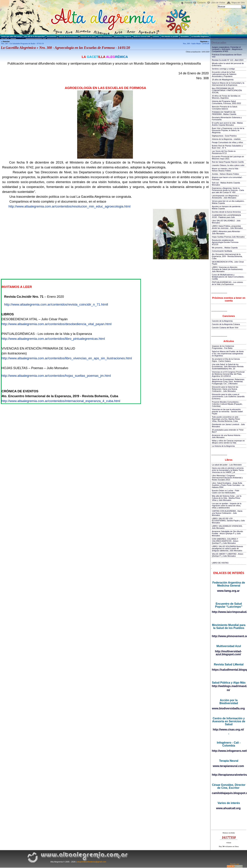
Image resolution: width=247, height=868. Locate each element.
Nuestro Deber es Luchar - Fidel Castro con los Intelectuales (225, 492)
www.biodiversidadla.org (228, 708)
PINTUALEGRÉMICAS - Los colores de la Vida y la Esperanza (227, 283)
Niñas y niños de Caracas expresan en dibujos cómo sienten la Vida (228, 442)
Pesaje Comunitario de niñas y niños (227, 142)
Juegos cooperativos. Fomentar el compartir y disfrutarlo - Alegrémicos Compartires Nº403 (227, 49)
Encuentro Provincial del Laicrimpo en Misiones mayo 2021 (228, 158)
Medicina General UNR (142, 36)
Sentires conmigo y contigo (223, 69)
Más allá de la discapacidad (34, 36)
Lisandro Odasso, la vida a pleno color (228, 165)
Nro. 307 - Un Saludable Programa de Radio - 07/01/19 (22, 43)
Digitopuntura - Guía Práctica (224, 136)
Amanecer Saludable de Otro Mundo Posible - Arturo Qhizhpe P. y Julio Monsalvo (227, 533)
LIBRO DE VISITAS (220, 563)
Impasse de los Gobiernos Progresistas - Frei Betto (223, 347)
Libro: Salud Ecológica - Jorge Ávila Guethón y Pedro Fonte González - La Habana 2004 (228, 485)
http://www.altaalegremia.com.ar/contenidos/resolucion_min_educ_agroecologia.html (70, 206)
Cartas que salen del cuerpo (11, 36)
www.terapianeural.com (228, 766)
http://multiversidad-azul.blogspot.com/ (228, 653)
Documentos (52, 36)
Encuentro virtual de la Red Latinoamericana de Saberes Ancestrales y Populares (224, 74)
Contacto (201, 3)
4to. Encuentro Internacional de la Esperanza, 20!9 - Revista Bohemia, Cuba (227, 256)
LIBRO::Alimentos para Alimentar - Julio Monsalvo (226, 232)
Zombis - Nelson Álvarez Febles (225, 174)
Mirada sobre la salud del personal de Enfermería (228, 64)
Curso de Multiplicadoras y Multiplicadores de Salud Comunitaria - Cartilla (228, 277)
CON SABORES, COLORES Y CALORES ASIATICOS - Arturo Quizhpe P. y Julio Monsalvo (225, 541)
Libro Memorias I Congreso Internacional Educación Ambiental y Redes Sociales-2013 (227, 478)
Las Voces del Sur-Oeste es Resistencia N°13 (224, 152)
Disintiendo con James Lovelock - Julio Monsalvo (228, 425)
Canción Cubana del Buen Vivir (225, 328)
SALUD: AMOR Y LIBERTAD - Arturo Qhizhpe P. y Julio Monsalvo (227, 555)
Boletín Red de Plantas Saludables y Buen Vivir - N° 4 (227, 147)
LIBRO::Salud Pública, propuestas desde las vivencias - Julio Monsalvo (227, 227)
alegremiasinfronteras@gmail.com (92, 862)
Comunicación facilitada (222, 251)
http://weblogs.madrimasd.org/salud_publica (229, 686)
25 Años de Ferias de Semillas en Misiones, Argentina (226, 97)
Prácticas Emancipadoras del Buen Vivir (227, 56)
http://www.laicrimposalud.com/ (229, 612)
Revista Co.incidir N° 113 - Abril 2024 (228, 60)
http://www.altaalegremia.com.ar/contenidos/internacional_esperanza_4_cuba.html (61, 401)
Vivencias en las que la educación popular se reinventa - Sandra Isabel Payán (227, 411)
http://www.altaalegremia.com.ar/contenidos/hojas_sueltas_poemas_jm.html (56, 376)
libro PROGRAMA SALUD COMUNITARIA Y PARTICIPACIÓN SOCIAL (227, 90)
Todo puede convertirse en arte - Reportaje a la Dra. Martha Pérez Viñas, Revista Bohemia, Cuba (226, 419)
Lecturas (156, 36)
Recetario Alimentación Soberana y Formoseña (227, 118)
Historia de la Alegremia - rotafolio (226, 139)
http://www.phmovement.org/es (229, 636)
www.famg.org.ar (228, 591)
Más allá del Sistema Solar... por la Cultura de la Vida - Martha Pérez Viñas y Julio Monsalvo (227, 498)
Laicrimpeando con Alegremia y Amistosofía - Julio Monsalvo (225, 197)
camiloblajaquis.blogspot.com (229, 793)
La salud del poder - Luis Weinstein (227, 465)
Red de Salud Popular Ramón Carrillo (228, 162)
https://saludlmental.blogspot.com (229, 670)
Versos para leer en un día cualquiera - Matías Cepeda (228, 202)
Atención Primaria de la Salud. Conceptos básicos (225, 108)
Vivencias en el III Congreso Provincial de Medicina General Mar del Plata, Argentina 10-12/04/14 (228, 374)
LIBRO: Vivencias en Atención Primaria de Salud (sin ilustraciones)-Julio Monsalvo (227, 269)
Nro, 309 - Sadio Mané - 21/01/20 (196, 43)
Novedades (185, 36)
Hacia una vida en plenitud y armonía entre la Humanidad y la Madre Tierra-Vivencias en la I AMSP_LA (228, 470)
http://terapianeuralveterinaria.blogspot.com (229, 775)
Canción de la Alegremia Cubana (226, 324)
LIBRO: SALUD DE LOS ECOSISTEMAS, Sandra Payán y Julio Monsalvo (228, 521)
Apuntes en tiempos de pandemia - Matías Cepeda (227, 207)
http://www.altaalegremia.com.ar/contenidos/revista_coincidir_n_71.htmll (56, 304)
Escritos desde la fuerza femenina (226, 212)
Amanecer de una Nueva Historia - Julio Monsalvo (227, 436)
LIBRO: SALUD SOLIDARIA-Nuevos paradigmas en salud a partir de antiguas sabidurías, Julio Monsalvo (227, 548)
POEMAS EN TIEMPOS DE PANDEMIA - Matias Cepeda (224, 113)
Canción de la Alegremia (222, 321)
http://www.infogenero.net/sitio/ (229, 751)
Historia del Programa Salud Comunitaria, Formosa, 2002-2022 (226, 102)
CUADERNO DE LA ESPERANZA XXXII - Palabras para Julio (226, 216)
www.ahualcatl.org (228, 808)
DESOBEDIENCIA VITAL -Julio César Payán (228, 263)
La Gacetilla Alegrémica (200, 36)
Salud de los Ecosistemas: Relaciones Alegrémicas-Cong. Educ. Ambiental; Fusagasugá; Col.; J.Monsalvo (228, 381)
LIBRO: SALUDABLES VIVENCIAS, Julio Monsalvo (227, 527)
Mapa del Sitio (238, 3)
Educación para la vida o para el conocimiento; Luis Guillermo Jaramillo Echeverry (228, 396)
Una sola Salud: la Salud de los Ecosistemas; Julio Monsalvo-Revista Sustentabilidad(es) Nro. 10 (228, 366)
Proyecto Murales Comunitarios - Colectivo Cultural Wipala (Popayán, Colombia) (227, 404)
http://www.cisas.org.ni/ (228, 730)
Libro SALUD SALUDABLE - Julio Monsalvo (226, 222)
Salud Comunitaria (105, 36)
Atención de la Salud (88, 36)
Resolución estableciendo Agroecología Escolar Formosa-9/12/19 (225, 242)
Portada (188, 3)
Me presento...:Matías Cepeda (225, 248)
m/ (228, 690)
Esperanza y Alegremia (123, 36)
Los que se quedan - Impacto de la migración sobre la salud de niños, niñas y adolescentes (227, 506)
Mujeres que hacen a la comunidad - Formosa (227, 178)
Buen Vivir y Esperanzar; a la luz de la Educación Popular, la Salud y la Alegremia (228, 130)
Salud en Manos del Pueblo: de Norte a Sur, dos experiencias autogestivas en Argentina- (228, 354)
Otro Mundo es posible (170, 36)
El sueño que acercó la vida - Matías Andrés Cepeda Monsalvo (227, 124)
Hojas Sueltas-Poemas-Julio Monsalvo (228, 237)
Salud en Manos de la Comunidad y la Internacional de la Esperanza (228, 84)
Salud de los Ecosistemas (68, 36)
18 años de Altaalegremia (223, 80)
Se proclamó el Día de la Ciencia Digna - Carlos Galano (226, 360)
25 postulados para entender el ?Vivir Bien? (228, 431)
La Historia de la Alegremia (223, 446)
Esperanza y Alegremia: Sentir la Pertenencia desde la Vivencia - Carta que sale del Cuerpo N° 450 (228, 190)
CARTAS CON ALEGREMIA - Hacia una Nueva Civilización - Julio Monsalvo (227, 513)
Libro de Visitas (218, 3)
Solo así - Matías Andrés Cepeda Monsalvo (226, 184)
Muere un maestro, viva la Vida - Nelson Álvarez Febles (226, 170)
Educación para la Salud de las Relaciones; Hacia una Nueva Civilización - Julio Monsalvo (225, 389)
